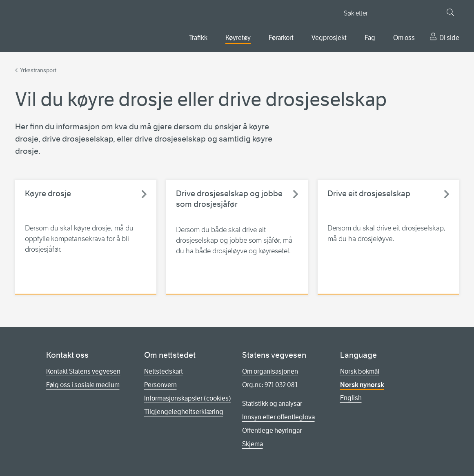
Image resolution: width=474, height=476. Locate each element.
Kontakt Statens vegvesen (83, 371)
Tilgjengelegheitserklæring (184, 412)
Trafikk (198, 38)
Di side (449, 38)
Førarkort (281, 38)
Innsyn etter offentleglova (278, 417)
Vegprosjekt (329, 38)
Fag (370, 38)
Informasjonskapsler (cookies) (188, 398)
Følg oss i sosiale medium (83, 385)
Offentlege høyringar (272, 431)
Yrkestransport (38, 70)
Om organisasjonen (270, 371)
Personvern (160, 385)
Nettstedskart (164, 371)
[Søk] (450, 12)
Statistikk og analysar (272, 404)
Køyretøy (238, 38)
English (351, 398)
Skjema (253, 444)
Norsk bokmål (360, 371)
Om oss (404, 38)
